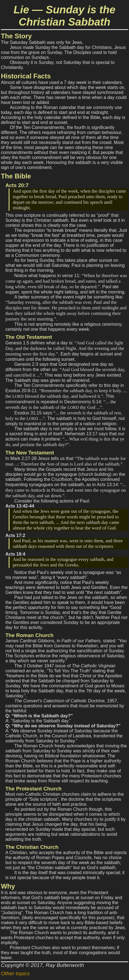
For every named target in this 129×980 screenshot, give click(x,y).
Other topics (15, 973)
